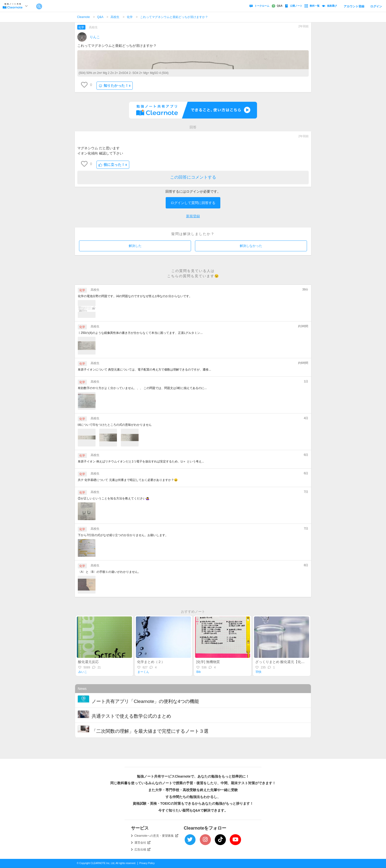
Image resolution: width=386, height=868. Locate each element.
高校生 (115, 17)
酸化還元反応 (88, 662)
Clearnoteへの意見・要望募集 (156, 836)
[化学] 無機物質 (208, 662)
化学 (130, 17)
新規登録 (193, 216)
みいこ (83, 672)
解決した (135, 246)
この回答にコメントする (193, 177)
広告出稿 (143, 850)
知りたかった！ (115, 86)
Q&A (100, 17)
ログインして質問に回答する (193, 203)
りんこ (95, 37)
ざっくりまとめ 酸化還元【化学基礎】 (285, 662)
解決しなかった (251, 246)
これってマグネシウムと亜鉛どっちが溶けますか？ (174, 17)
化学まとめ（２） (151, 662)
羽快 (258, 672)
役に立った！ (113, 165)
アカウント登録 (354, 6)
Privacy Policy (147, 863)
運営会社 (143, 843)
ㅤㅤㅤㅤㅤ (88, 139)
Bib (199, 672)
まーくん (143, 672)
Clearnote (83, 17)
